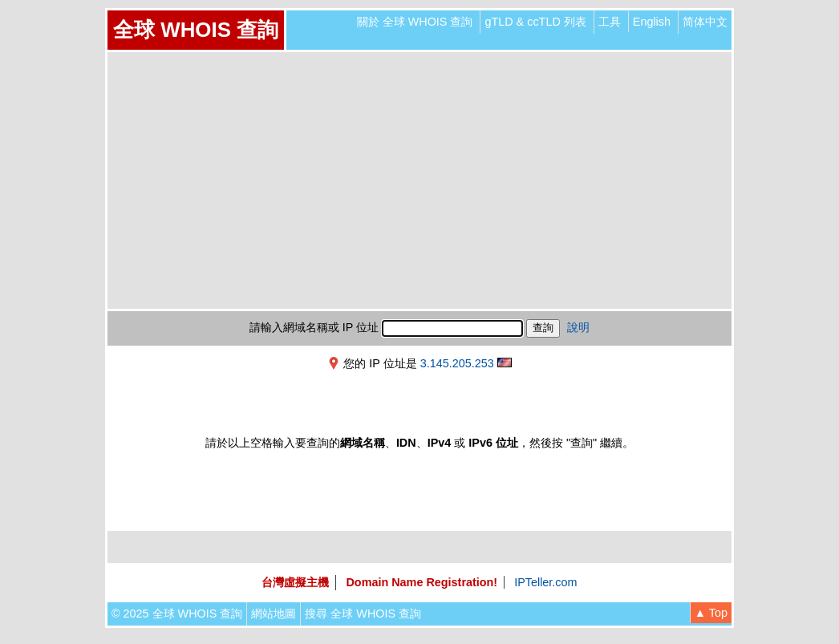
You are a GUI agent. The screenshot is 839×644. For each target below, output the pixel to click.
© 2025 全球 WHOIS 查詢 (177, 614)
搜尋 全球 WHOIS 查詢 (363, 614)
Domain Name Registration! (422, 582)
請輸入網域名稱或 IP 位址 (314, 327)
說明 (578, 327)
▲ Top (711, 613)
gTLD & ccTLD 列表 (535, 22)
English (652, 22)
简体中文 (705, 22)
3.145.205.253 (457, 363)
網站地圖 (274, 614)
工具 (610, 22)
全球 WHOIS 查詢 (196, 30)
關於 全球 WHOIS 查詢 (415, 22)
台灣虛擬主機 (295, 582)
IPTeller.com (545, 582)
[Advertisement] (419, 180)
